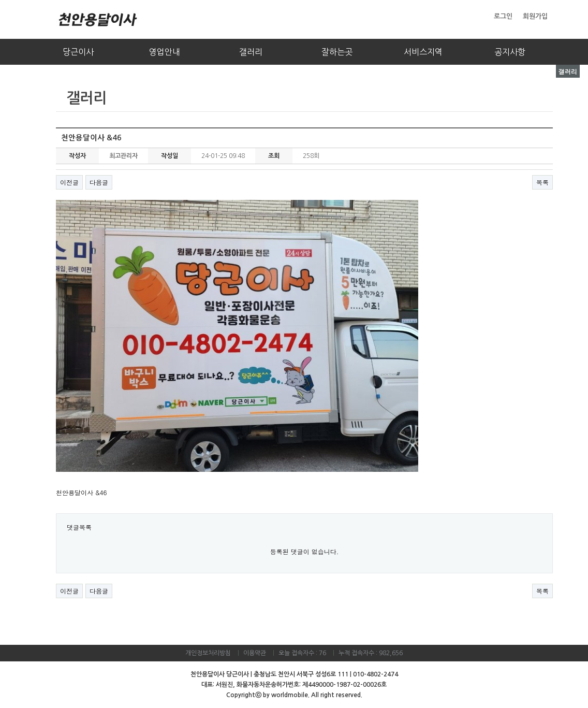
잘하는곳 (337, 52)
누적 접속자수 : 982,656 (371, 653)
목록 (542, 182)
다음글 (99, 182)
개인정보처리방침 (208, 653)
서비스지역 (423, 52)
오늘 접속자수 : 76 (302, 653)
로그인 (503, 16)
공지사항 (510, 52)
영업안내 (165, 52)
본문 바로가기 (0, 0)
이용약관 (255, 653)
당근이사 (78, 52)
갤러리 (251, 52)
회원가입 (535, 16)
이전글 (69, 182)
